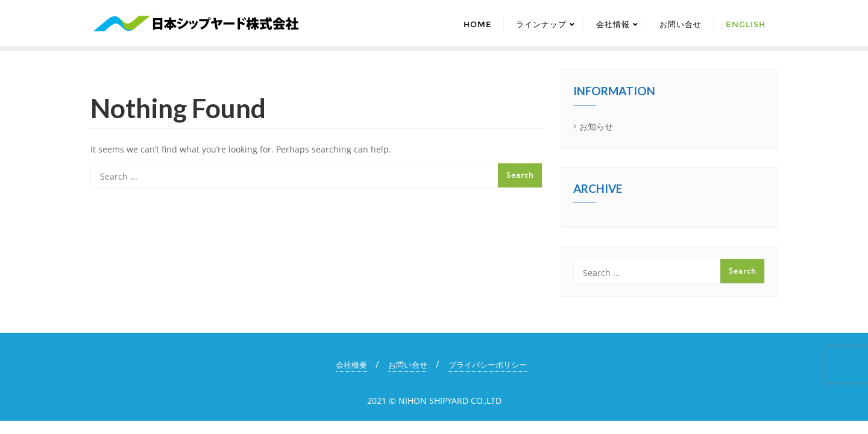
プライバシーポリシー (488, 365)
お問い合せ (408, 365)
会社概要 (351, 365)
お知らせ (596, 126)
